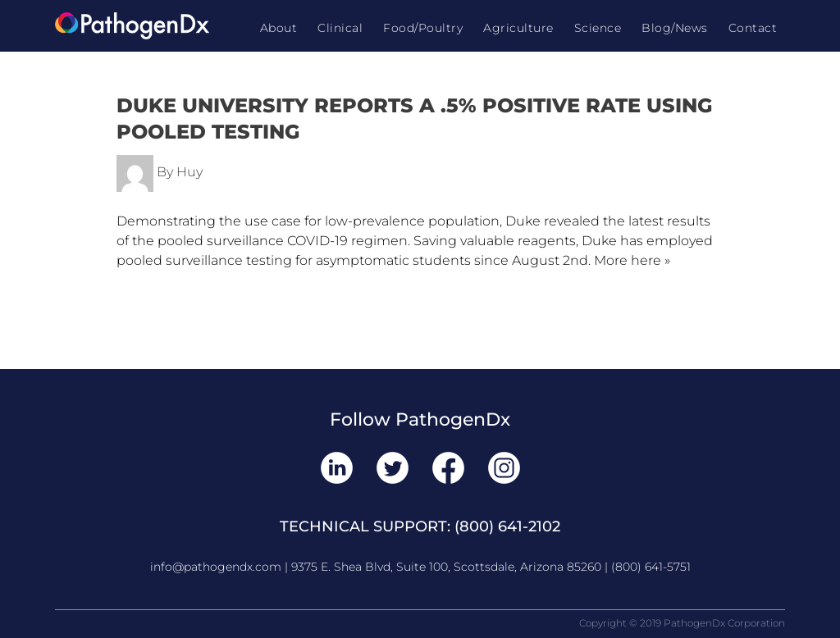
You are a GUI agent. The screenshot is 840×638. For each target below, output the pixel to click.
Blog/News (675, 28)
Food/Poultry (423, 28)
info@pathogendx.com (216, 567)
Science (598, 28)
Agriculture (518, 28)
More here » (632, 260)
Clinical (340, 28)
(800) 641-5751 (651, 567)
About (279, 28)
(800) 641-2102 (507, 526)
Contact (753, 28)
